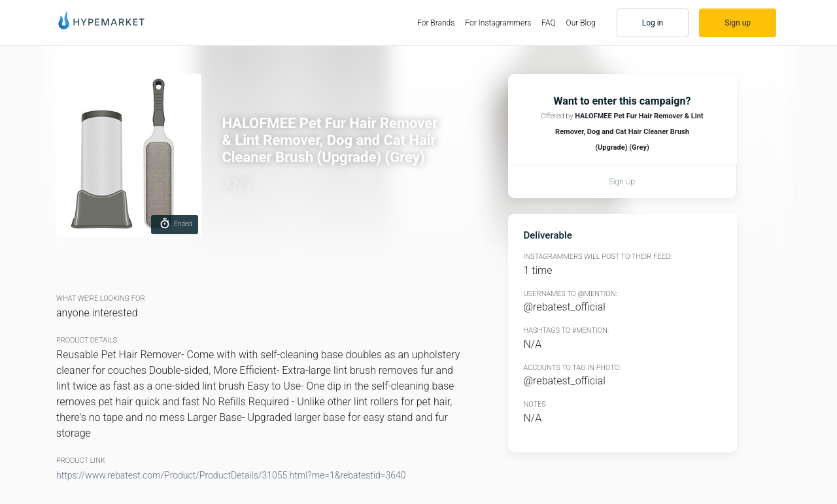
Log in (653, 23)
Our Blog (581, 23)
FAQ (548, 23)
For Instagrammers (498, 23)
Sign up (738, 23)
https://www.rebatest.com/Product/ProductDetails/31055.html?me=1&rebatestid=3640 (231, 475)
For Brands (438, 22)
